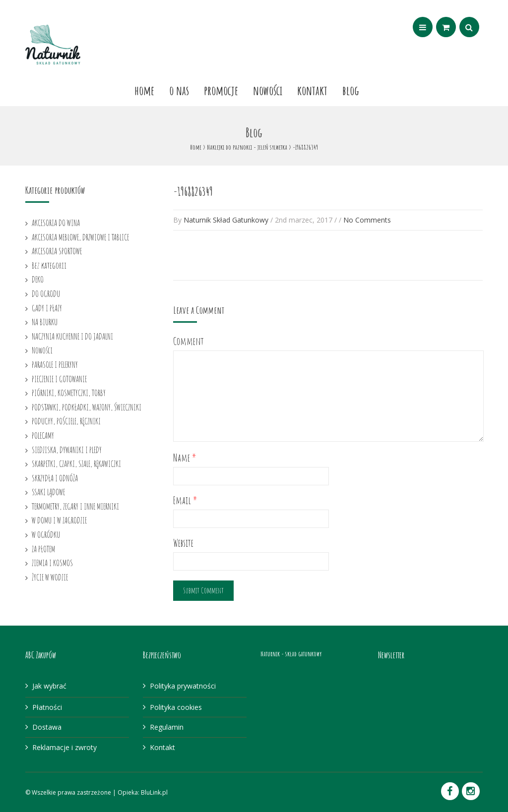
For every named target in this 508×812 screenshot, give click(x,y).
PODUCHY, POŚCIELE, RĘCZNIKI (66, 421)
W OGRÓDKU (46, 534)
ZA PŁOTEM (43, 549)
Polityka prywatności (183, 686)
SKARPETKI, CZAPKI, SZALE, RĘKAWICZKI (76, 464)
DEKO (38, 279)
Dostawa (47, 727)
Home (144, 90)
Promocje (221, 90)
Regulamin (167, 727)
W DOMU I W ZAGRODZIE (59, 520)
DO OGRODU (46, 293)
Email (185, 500)
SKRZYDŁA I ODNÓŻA (55, 478)
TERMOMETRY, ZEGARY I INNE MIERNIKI (75, 506)
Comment (189, 341)
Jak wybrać (49, 686)
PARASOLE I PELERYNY (55, 364)
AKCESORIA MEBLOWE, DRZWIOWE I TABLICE (80, 237)
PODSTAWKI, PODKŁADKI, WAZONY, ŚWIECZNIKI (87, 407)
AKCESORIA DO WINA (56, 223)
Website (183, 543)
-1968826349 (193, 191)
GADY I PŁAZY (47, 308)
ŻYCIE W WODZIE (50, 577)
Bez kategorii (49, 265)
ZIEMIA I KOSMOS (52, 563)
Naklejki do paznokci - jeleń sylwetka (247, 147)
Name (185, 458)
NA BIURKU (45, 322)
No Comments (367, 220)
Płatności (47, 707)
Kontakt (312, 90)
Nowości (268, 90)
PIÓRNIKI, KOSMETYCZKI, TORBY (69, 393)
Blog (351, 90)
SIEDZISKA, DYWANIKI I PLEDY (67, 450)
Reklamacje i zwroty (64, 747)
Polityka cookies (176, 707)
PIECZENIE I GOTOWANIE (59, 379)
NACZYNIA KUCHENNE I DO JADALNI (72, 336)
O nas (179, 90)
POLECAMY (43, 435)
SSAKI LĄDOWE (48, 492)
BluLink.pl (154, 792)
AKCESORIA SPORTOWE (57, 251)
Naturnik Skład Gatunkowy (226, 220)
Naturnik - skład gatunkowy (291, 654)
